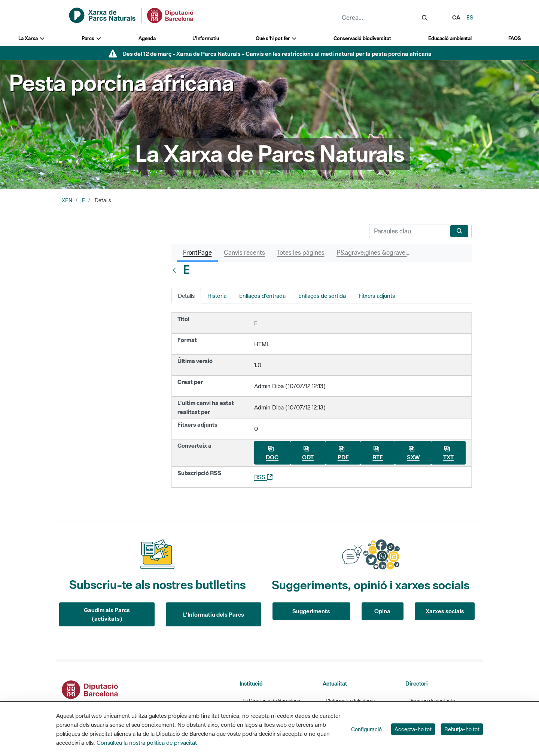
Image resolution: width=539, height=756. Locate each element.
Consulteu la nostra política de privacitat (147, 743)
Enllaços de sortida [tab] (322, 296)
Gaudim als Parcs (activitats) (107, 614)
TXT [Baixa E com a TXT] (448, 453)
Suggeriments (311, 611)
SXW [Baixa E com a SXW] (413, 453)
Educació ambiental (450, 38)
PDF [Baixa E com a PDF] (343, 453)
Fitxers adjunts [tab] (377, 296)
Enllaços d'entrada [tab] (262, 296)
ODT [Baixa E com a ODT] (308, 453)
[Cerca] (408, 231)
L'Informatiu (206, 38)
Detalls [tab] (186, 296)
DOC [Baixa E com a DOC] (272, 453)
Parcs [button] (92, 38)
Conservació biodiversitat (362, 38)
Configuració (366, 729)
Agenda (147, 38)
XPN (67, 200)
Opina (382, 611)
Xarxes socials (445, 611)
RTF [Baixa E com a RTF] (378, 453)
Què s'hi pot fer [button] (276, 38)
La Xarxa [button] (32, 38)
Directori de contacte (432, 701)
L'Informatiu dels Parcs (214, 614)
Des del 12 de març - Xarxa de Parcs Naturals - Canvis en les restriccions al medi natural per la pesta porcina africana (277, 54)
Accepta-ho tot (413, 729)
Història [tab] (217, 296)
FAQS (514, 38)
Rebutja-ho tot (462, 729)
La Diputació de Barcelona (271, 701)
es (470, 17)
